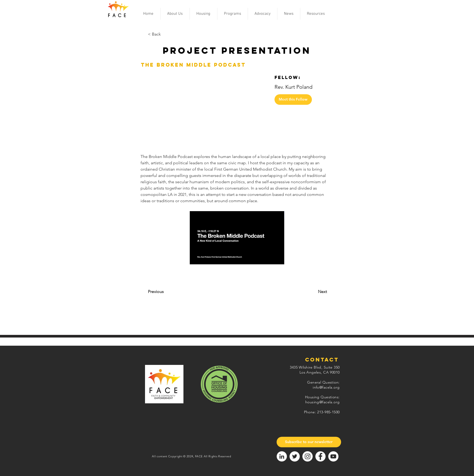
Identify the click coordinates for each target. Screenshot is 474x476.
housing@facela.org (323, 402)
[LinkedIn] (282, 456)
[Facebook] (320, 456)
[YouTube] (333, 456)
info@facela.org (326, 387)
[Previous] (169, 292)
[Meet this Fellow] (293, 100)
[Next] (309, 292)
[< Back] (165, 34)
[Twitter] (295, 456)
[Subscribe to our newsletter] (309, 442)
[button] (175, 14)
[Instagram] (308, 456)
